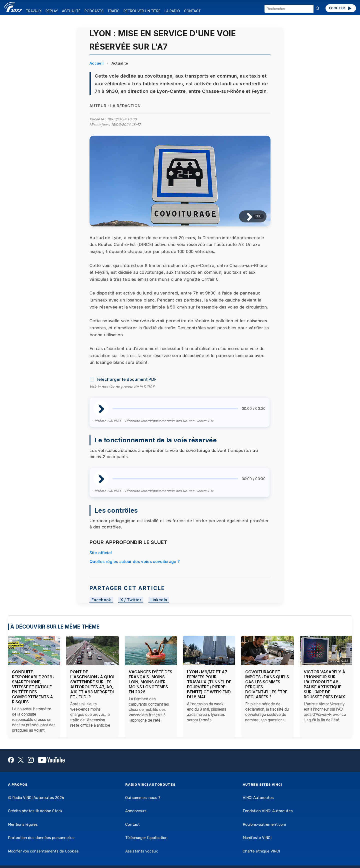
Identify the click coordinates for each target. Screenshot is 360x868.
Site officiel (101, 553)
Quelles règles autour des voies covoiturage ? (135, 561)
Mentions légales (23, 824)
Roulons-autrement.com (264, 824)
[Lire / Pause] (246, 216)
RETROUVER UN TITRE (142, 11)
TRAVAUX (34, 11)
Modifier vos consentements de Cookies (43, 851)
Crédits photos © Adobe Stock (35, 811)
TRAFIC (113, 11)
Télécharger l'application (146, 838)
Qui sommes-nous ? (143, 798)
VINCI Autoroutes (258, 798)
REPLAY (52, 11)
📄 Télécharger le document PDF (123, 379)
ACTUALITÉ (71, 11)
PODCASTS (94, 11)
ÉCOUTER (341, 8)
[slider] (175, 409)
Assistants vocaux (141, 851)
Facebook (101, 600)
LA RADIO (172, 11)
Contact (132, 824)
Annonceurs (136, 811)
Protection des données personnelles (41, 838)
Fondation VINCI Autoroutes (268, 811)
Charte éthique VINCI (261, 851)
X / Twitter (131, 600)
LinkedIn (159, 600)
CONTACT (192, 11)
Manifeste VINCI (257, 838)
